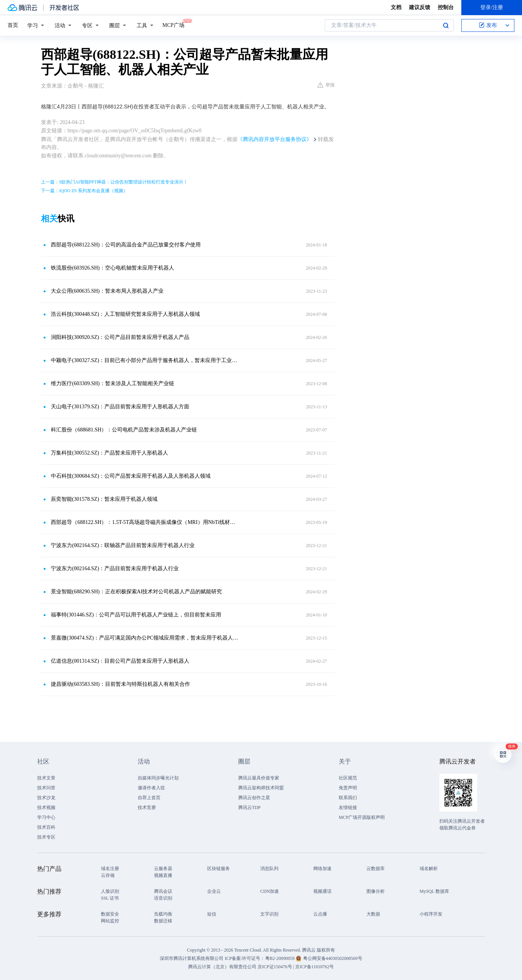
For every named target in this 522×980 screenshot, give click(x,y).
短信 (212, 914)
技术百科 (46, 827)
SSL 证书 (110, 898)
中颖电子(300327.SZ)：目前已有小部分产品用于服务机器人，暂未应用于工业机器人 (145, 360)
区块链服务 (219, 869)
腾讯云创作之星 (254, 798)
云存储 (108, 875)
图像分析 (376, 891)
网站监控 (110, 921)
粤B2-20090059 (281, 958)
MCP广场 (173, 25)
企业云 (214, 891)
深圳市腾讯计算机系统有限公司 (192, 958)
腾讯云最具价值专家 (259, 778)
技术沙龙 (46, 798)
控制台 (446, 7)
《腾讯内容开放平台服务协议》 (275, 139)
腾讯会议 (163, 891)
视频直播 (163, 875)
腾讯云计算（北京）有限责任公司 (222, 967)
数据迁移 (163, 921)
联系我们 (348, 798)
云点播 (320, 914)
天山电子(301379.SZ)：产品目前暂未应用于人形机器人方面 (120, 407)
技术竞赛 (147, 808)
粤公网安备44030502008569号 (333, 958)
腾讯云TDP (249, 808)
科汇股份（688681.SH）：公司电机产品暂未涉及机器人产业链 (124, 430)
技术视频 (46, 808)
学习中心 (46, 817)
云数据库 (376, 869)
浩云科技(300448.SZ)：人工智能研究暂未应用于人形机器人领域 (125, 314)
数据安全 (110, 914)
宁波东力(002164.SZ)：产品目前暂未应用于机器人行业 (115, 568)
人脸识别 (110, 891)
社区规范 (348, 778)
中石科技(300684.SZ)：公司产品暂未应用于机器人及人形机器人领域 (131, 476)
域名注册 (110, 869)
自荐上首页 (149, 798)
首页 (13, 25)
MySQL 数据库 (434, 891)
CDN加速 (270, 891)
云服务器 (163, 869)
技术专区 (46, 837)
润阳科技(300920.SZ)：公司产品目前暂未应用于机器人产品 (120, 337)
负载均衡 (163, 914)
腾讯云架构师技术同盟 (261, 788)
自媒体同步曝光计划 (158, 778)
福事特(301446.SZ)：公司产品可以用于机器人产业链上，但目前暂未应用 (136, 615)
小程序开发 (431, 914)
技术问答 (46, 788)
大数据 (373, 914)
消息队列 (269, 869)
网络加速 (322, 869)
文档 (396, 7)
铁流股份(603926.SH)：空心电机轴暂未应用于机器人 (112, 268)
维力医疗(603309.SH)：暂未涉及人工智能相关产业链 (112, 383)
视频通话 (322, 891)
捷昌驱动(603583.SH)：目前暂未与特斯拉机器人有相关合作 (120, 684)
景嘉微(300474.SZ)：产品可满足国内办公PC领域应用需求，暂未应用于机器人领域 (145, 638)
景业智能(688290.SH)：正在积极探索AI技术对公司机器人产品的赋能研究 (137, 592)
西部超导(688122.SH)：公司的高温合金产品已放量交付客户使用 (126, 245)
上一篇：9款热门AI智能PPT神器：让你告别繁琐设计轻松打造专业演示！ (114, 182)
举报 (326, 85)
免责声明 (348, 788)
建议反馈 (420, 7)
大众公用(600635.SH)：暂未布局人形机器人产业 (107, 291)
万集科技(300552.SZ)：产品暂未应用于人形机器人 (109, 453)
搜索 (446, 25)
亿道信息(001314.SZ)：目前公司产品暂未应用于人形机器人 (120, 661)
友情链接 (348, 808)
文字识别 (269, 914)
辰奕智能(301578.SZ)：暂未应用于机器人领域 (104, 499)
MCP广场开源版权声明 (362, 817)
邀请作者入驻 (151, 788)
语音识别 (163, 898)
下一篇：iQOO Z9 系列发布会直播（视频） (84, 191)
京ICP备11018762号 (314, 967)
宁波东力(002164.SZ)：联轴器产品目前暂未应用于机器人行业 (123, 545)
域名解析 (429, 869)
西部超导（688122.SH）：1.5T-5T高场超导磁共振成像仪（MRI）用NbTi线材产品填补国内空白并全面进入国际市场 (145, 522)
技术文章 (46, 778)
